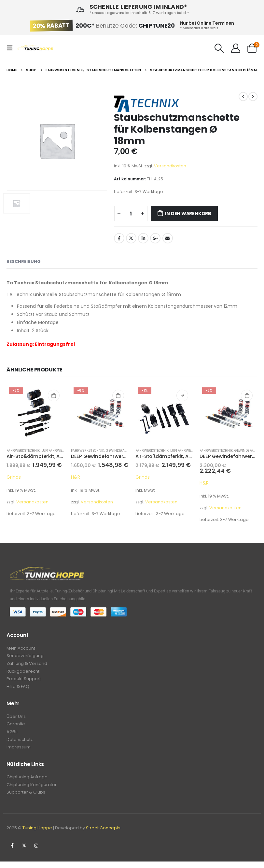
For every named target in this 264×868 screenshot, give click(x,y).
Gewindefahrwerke (123, 451)
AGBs (12, 736)
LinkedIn (143, 238)
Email (168, 238)
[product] (35, 414)
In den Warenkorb (188, 214)
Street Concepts (103, 834)
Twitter (131, 238)
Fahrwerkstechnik (23, 451)
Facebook (119, 238)
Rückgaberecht (23, 673)
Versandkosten (170, 166)
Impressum (19, 752)
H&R (76, 477)
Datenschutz (20, 744)
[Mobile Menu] (12, 48)
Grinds (14, 477)
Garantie (16, 727)
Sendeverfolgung (25, 657)
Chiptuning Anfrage (27, 782)
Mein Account (21, 648)
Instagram (36, 852)
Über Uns (16, 719)
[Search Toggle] (219, 48)
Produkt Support (24, 681)
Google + (155, 238)
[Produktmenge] (131, 214)
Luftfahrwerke (55, 451)
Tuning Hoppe (37, 834)
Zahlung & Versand (27, 665)
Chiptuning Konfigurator (32, 790)
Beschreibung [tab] (24, 261)
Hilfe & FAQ (18, 689)
